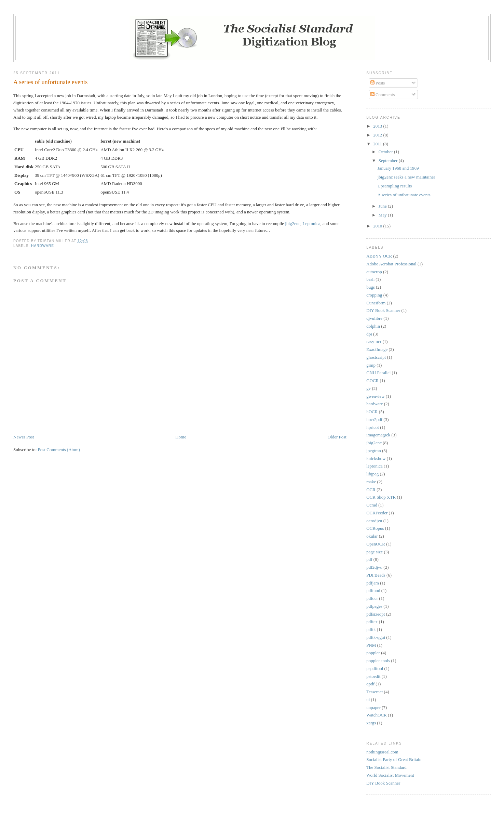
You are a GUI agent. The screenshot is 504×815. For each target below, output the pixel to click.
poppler (373, 653)
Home (181, 437)
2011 (378, 144)
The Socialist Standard (386, 767)
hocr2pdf (374, 419)
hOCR (372, 412)
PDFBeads (376, 575)
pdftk (371, 629)
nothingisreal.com (382, 752)
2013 (378, 126)
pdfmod (373, 590)
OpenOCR (376, 544)
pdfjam (373, 583)
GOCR (372, 380)
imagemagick (378, 435)
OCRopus (375, 528)
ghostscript (376, 357)
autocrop (374, 272)
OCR (371, 490)
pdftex (372, 622)
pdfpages (374, 606)
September (389, 161)
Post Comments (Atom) (59, 450)
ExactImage (377, 349)
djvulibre (374, 318)
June (383, 206)
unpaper (373, 707)
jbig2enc (293, 224)
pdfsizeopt (376, 614)
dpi (369, 334)
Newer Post (24, 437)
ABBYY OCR (379, 256)
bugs (371, 287)
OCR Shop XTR (381, 497)
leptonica (374, 466)
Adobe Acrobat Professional (391, 264)
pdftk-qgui (376, 637)
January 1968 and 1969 (398, 168)
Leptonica (312, 224)
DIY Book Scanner (383, 310)
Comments (383, 95)
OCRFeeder (377, 513)
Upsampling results (395, 186)
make (371, 482)
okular (372, 536)
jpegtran (374, 451)
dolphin (373, 326)
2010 (378, 226)
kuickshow (376, 458)
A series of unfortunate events (50, 82)
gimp (371, 365)
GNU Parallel (378, 373)
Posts (378, 83)
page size (374, 552)
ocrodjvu (374, 521)
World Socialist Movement (390, 775)
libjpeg (372, 474)
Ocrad (372, 505)
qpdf (370, 684)
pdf (369, 559)
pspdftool (375, 668)
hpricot (373, 427)
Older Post (337, 437)
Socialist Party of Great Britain (394, 759)
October (386, 152)
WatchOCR (377, 715)
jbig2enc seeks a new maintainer (406, 177)
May (383, 215)
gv (369, 388)
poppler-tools (378, 661)
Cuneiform (376, 303)
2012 (378, 135)
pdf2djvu (374, 567)
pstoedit (373, 676)
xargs (371, 723)
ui (368, 700)
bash (370, 279)
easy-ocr (374, 341)
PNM (371, 645)
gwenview (375, 396)
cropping (374, 295)
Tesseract (374, 692)
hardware (43, 246)
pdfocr (372, 598)
